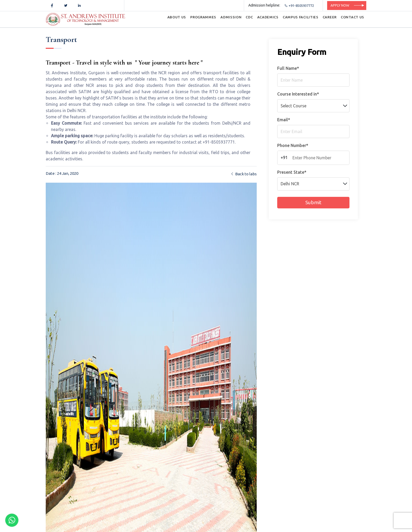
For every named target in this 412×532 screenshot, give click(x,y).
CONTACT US (352, 17)
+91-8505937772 (299, 6)
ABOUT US (177, 17)
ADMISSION (231, 17)
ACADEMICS (268, 17)
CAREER (330, 17)
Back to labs (244, 174)
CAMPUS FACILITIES (301, 17)
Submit (313, 202)
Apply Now (340, 5)
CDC (249, 17)
